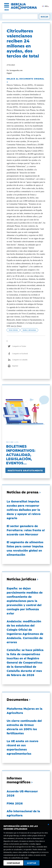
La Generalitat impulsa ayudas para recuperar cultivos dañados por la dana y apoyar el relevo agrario (24, 510)
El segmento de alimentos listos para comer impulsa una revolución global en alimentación (25, 548)
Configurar (13, 863)
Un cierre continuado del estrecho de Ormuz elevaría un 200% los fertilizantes (24, 727)
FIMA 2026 (15, 803)
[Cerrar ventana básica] (48, 824)
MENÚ (7, 10)
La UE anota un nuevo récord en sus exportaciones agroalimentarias (22, 747)
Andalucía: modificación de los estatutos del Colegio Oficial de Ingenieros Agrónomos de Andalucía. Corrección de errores (25, 632)
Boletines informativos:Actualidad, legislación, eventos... (21, 454)
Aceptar (32, 863)
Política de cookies (22, 858)
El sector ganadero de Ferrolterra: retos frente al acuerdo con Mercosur (26, 530)
